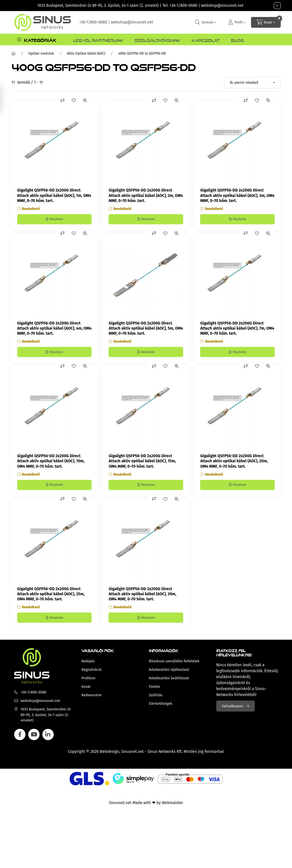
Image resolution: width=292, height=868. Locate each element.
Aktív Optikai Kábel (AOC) (86, 53)
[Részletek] (55, 220)
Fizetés (155, 691)
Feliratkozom (232, 711)
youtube (34, 739)
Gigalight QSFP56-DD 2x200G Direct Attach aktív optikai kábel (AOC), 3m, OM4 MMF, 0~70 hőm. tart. (237, 195)
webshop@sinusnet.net (222, 6)
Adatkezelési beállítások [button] (169, 683)
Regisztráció (91, 674)
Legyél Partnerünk (98, 40)
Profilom (88, 683)
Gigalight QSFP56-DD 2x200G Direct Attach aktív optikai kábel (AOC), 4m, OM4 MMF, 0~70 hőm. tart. (54, 329)
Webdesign (109, 756)
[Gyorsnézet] (85, 100)
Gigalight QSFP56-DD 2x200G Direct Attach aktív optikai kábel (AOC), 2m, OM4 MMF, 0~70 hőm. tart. (146, 195)
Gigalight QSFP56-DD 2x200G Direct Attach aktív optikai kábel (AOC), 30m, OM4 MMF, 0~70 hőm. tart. (142, 597)
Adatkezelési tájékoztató (169, 674)
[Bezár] (277, 6)
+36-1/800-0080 (183, 6)
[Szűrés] (6, 99)
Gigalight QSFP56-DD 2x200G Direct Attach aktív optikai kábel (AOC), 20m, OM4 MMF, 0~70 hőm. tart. (234, 463)
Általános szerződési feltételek (174, 666)
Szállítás (156, 700)
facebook (20, 739)
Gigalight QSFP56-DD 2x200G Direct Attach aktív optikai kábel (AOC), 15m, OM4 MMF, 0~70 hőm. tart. (142, 463)
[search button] (206, 22)
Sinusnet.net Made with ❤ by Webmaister (146, 807)
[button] (37, 39)
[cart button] (266, 22)
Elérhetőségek (161, 708)
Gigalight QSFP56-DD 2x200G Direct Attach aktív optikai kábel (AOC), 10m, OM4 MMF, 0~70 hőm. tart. (51, 463)
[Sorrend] (252, 83)
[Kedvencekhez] (74, 100)
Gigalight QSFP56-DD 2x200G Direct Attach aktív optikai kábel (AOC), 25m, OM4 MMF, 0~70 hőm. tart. (51, 597)
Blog (237, 40)
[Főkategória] (14, 53)
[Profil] (237, 22)
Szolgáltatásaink (157, 40)
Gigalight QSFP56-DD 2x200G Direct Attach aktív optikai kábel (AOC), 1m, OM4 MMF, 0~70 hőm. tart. (54, 195)
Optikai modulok (41, 53)
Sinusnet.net (133, 756)
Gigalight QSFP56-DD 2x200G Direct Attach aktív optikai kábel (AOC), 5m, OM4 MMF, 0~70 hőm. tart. (146, 329)
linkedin (48, 739)
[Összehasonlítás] (62, 100)
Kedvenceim (91, 700)
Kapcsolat (206, 40)
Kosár (86, 691)
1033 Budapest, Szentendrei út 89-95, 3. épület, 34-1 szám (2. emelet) (98, 6)
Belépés (88, 666)
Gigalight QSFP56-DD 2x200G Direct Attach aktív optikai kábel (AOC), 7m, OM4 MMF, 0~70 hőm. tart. (237, 329)
